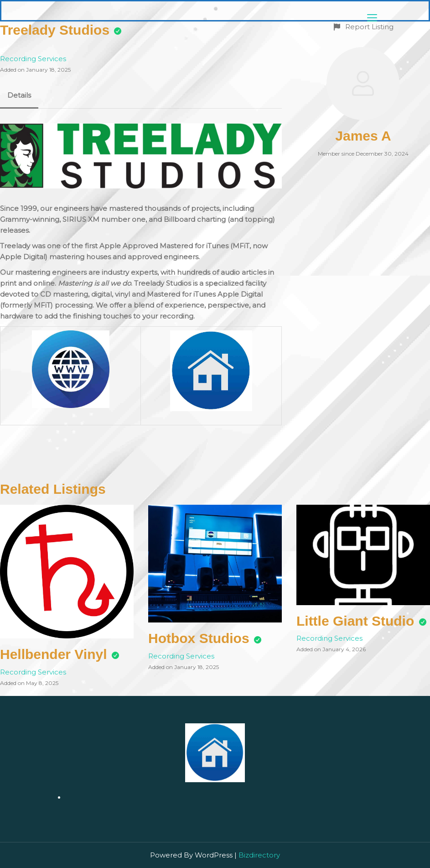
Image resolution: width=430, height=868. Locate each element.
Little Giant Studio (355, 621)
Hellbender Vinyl (54, 654)
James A (363, 136)
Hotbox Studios (199, 638)
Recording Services (33, 59)
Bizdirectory (259, 855)
